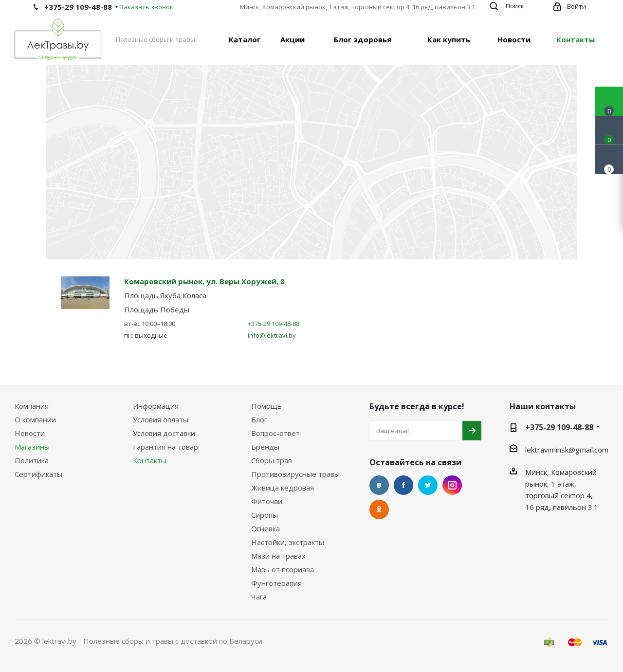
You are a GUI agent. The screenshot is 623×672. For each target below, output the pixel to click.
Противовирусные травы (295, 474)
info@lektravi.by (272, 335)
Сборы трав (272, 460)
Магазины (32, 447)
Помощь (266, 406)
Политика (32, 460)
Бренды (265, 447)
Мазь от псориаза (283, 569)
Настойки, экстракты (288, 542)
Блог (259, 419)
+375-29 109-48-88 (78, 7)
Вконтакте (379, 485)
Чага (259, 597)
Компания (32, 406)
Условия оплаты (161, 419)
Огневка (266, 528)
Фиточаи (267, 501)
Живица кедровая (283, 488)
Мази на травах (278, 556)
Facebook (403, 485)
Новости (30, 433)
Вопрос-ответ (275, 433)
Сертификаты (38, 474)
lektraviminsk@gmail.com (567, 450)
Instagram (452, 485)
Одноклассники (379, 509)
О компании (35, 419)
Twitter (428, 485)
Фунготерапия (276, 583)
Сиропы (265, 515)
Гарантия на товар (165, 447)
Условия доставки (164, 433)
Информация (156, 406)
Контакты (150, 460)
